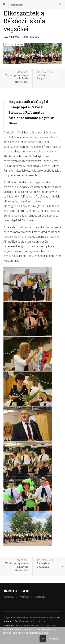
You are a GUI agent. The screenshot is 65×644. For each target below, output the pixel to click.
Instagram (40, 597)
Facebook (9, 597)
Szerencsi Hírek (11, 621)
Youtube (24, 597)
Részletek (54, 639)
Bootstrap (8, 626)
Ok (43, 639)
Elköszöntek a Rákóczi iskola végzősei (24, 21)
